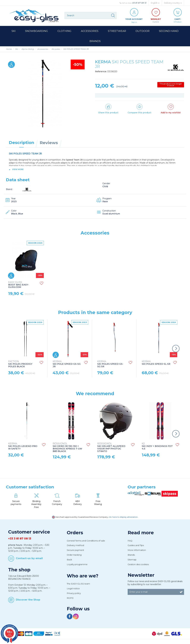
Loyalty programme (77, 564)
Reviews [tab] (49, 143)
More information (137, 550)
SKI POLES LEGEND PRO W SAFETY (23, 446)
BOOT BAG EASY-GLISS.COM (63, 285)
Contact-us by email (29, 558)
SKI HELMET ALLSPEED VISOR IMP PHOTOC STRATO (111, 448)
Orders (75, 533)
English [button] (155, 3)
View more (18, 170)
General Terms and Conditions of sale (86, 541)
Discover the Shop (28, 600)
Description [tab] (22, 143)
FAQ (130, 541)
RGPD (70, 598)
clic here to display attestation (123, 517)
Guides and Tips (136, 545)
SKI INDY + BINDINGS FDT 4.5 (157, 446)
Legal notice (73, 589)
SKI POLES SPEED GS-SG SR (110, 364)
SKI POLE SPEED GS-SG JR (67, 364)
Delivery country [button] (173, 3)
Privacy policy (74, 593)
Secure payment (75, 550)
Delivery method (75, 545)
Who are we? (83, 576)
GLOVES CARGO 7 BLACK (19, 285)
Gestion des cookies (138, 564)
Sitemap (132, 560)
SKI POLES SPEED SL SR (156, 363)
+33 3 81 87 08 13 (20, 539)
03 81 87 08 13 (139, 3)
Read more (141, 533)
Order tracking (74, 555)
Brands (131, 555)
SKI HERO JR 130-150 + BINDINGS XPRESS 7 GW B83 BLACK (67, 448)
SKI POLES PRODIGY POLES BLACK (20, 364)
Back (69, 560)
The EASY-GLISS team (78, 584)
